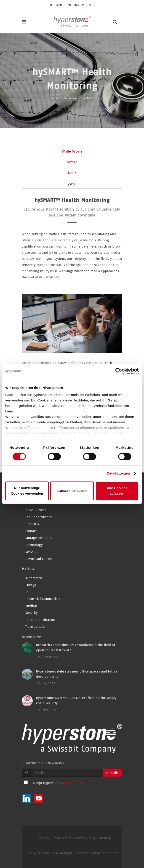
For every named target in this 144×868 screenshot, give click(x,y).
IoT (28, 592)
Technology (71, 98)
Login (59, 5)
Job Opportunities (39, 517)
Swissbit (31, 552)
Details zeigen (118, 474)
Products (32, 524)
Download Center (39, 559)
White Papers (72, 151)
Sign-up (79, 5)
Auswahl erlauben (72, 491)
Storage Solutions (39, 538)
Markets (28, 569)
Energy (31, 585)
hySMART (72, 184)
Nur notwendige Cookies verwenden (27, 491)
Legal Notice (62, 838)
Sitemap (105, 838)
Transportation (37, 627)
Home (54, 98)
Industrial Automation (43, 599)
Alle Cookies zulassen (117, 491)
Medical (31, 606)
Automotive (34, 578)
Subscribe (113, 773)
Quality (45, 838)
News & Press (36, 510)
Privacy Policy (85, 838)
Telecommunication (40, 620)
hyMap (72, 162)
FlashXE (72, 173)
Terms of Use (73, 783)
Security (31, 613)
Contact (31, 531)
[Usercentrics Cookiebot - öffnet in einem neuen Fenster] (119, 371)
